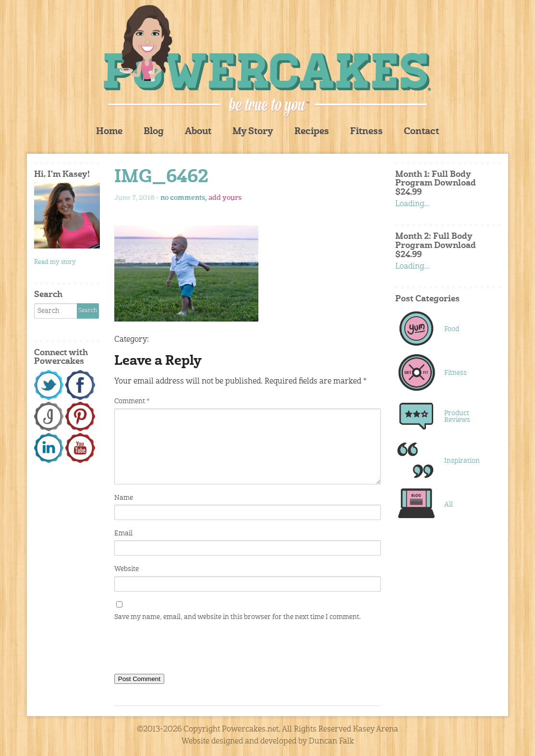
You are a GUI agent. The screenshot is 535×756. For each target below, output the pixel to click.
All (449, 505)
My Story (253, 132)
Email (123, 533)
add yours (225, 198)
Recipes (312, 132)
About (198, 132)
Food (452, 329)
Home (109, 132)
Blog (154, 132)
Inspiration (462, 461)
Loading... (413, 204)
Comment (132, 401)
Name (124, 498)
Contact (421, 132)
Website (127, 569)
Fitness (366, 132)
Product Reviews (457, 417)
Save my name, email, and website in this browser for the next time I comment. (237, 617)
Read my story (55, 262)
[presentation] (187, 650)
